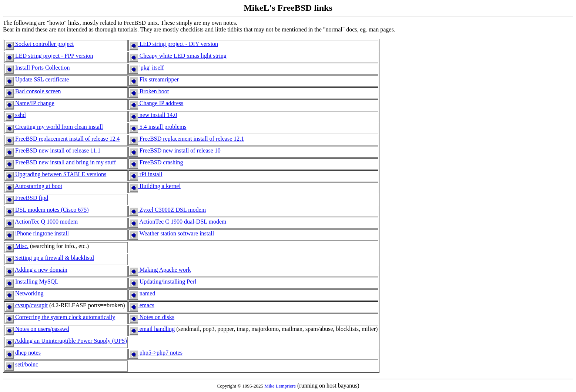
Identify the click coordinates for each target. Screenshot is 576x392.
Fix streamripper (154, 79)
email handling (152, 329)
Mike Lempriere (280, 386)
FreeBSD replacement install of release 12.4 (62, 139)
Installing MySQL (32, 282)
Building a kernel (155, 186)
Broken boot (149, 91)
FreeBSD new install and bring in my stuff (60, 162)
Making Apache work (160, 270)
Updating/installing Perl (163, 282)
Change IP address (156, 103)
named (142, 293)
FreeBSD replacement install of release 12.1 (187, 139)
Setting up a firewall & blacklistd (49, 258)
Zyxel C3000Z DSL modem (168, 210)
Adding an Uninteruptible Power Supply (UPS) (66, 341)
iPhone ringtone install (37, 233)
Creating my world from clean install (54, 127)
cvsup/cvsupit (26, 305)
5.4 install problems (158, 127)
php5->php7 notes (156, 353)
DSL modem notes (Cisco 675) (47, 210)
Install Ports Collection (37, 68)
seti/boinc (21, 364)
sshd (15, 115)
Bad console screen (33, 91)
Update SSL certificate (37, 79)
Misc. (17, 246)
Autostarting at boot (34, 186)
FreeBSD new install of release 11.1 (53, 150)
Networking (24, 293)
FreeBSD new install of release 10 (175, 150)
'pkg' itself (147, 68)
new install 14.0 (153, 115)
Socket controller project (39, 44)
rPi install (146, 174)
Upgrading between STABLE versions (56, 174)
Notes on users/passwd (37, 329)
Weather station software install (172, 233)
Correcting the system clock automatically (60, 317)
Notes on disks (152, 317)
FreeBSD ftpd (26, 198)
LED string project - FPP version (49, 56)
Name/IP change (30, 103)
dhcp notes (23, 353)
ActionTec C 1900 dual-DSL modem (178, 222)
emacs (142, 305)
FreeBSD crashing (156, 162)
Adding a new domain (36, 270)
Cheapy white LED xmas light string (178, 56)
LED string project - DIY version (174, 44)
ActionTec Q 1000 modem (41, 222)
